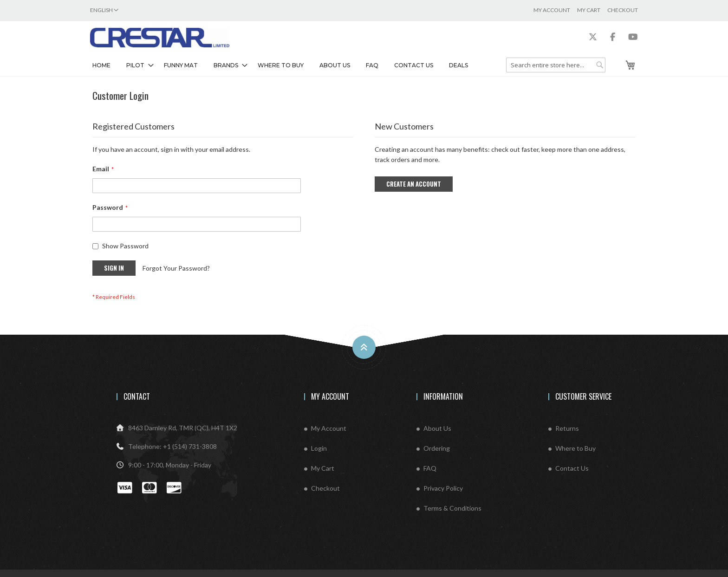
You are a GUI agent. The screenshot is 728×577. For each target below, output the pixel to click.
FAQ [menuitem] (372, 65)
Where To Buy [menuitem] (281, 65)
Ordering (437, 448)
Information (443, 396)
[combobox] (556, 65)
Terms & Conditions (452, 508)
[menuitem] (137, 65)
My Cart (589, 10)
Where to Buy (575, 448)
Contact (137, 396)
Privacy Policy (443, 488)
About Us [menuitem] (335, 65)
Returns (567, 428)
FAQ (430, 468)
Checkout (623, 10)
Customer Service (583, 396)
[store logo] (160, 38)
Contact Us (572, 468)
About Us (437, 428)
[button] (104, 10)
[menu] (299, 65)
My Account (552, 10)
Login (319, 448)
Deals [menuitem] (458, 65)
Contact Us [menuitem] (414, 65)
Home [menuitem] (101, 65)
